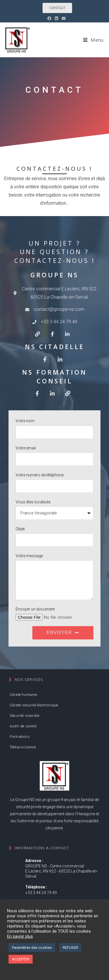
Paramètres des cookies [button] (32, 948)
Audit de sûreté (23, 726)
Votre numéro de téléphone (40, 475)
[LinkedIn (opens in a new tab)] (56, 18)
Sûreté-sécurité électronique (34, 705)
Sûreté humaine (23, 695)
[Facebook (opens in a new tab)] (50, 18)
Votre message (29, 556)
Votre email (26, 448)
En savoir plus (20, 936)
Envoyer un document (35, 609)
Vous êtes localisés (33, 502)
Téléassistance (23, 747)
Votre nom (25, 421)
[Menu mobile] (93, 40)
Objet (20, 529)
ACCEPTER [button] (21, 959)
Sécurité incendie (24, 716)
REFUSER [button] (70, 948)
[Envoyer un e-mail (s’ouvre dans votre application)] (64, 18)
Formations (20, 737)
